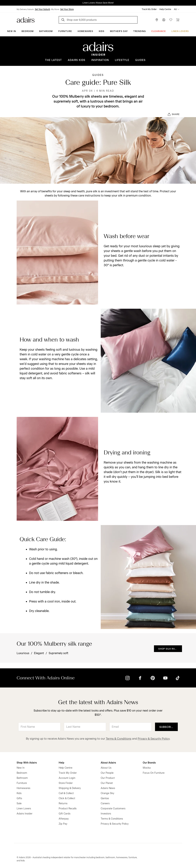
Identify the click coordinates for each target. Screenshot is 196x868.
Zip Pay (63, 824)
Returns (63, 803)
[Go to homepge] (26, 20)
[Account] (164, 20)
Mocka (147, 768)
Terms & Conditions (119, 739)
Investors (106, 814)
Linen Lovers (180, 31)
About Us (106, 768)
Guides (140, 60)
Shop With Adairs (27, 763)
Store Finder (66, 783)
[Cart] (178, 20)
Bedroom (28, 31)
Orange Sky (107, 793)
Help (61, 763)
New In (12, 31)
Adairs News (108, 788)
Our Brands (149, 763)
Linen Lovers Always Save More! (98, 3)
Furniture (65, 31)
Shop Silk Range (169, 649)
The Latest (53, 60)
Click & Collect (67, 798)
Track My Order (149, 9)
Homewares (85, 31)
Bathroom (46, 31)
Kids (102, 31)
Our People (107, 773)
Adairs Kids (77, 60)
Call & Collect (66, 793)
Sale (19, 803)
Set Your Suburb (42, 9)
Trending (140, 31)
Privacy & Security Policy (154, 739)
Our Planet (107, 783)
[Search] (64, 20)
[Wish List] (171, 20)
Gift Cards (65, 814)
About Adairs (108, 763)
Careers (105, 803)
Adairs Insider (25, 814)
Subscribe (167, 727)
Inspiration (100, 60)
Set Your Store (67, 9)
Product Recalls (68, 809)
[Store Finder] (157, 20)
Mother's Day (119, 31)
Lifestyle (122, 60)
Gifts (19, 798)
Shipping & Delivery (70, 788)
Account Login (67, 778)
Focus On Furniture (154, 773)
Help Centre (165, 9)
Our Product (108, 778)
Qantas (105, 798)
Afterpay (64, 819)
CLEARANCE (159, 31)
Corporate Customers (113, 809)
